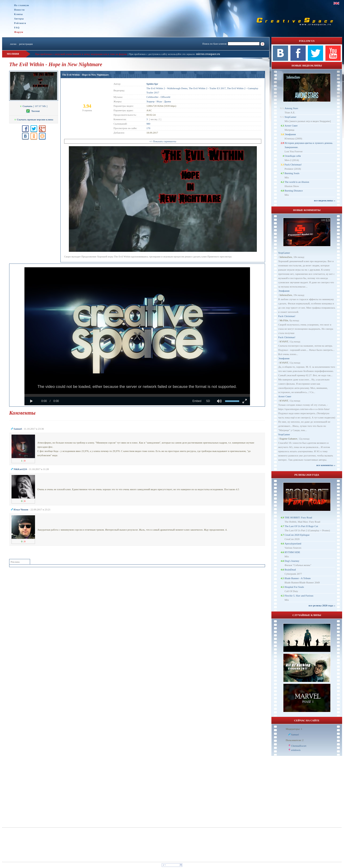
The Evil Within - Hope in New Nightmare (85, 75)
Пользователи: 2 (295, 740)
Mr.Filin (284, 320)
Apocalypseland (293, 543)
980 (148, 124)
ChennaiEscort (299, 746)
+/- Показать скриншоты (163, 141)
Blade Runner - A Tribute (298, 578)
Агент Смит (291, 126)
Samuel (295, 734)
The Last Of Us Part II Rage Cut (301, 526)
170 (148, 128)
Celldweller (152, 97)
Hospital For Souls (294, 587)
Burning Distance (294, 191)
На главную (22, 5)
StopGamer (290, 117)
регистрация (26, 44)
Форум (19, 32)
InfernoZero (286, 257)
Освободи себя (293, 156)
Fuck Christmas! (293, 164)
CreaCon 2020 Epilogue (297, 535)
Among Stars (291, 108)
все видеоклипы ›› (325, 200)
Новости (19, 10)
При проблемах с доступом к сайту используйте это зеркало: (162, 54)
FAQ (17, 28)
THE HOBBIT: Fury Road (298, 517)
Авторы (19, 19)
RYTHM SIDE (292, 552)
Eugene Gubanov (288, 439)
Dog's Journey (292, 561)
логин (13, 44)
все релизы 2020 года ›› (322, 605)
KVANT (284, 341)
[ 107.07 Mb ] (33, 106)
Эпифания (290, 134)
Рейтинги (20, 23)
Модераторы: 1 (294, 729)
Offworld (166, 97)
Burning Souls (292, 173)
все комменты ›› (326, 465)
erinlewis (296, 750)
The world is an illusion (297, 182)
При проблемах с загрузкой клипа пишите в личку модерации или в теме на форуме (81, 54)
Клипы (18, 14)
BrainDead (290, 570)
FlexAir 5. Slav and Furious (299, 596)
